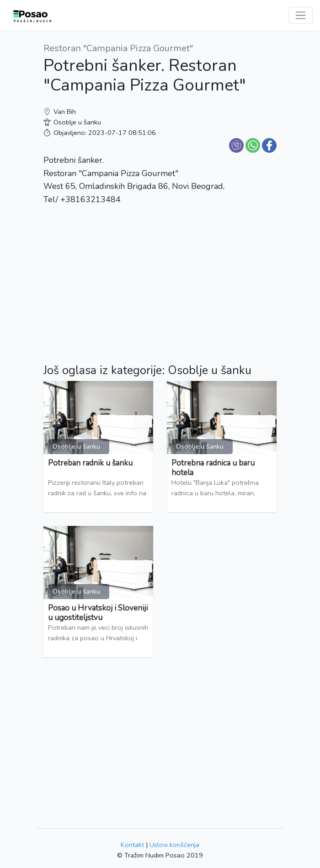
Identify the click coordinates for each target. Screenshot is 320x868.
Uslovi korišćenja (174, 845)
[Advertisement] (160, 278)
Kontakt (132, 845)
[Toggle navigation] (301, 15)
